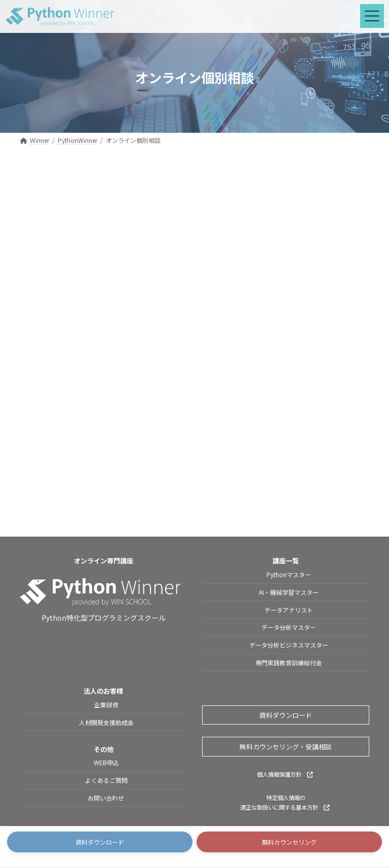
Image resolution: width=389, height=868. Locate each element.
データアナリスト (289, 610)
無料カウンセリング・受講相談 (286, 747)
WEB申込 (106, 762)
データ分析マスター (289, 628)
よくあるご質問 (106, 780)
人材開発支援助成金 (106, 722)
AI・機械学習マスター (289, 592)
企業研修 (106, 705)
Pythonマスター (289, 574)
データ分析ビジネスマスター (289, 645)
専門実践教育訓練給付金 (289, 663)
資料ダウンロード (286, 715)
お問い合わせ (107, 798)
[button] (100, 842)
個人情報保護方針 (285, 774)
